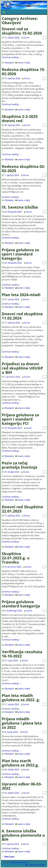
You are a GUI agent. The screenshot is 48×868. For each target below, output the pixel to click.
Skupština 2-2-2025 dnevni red (20, 119)
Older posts (8, 857)
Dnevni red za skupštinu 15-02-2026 (22, 31)
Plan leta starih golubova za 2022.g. (20, 763)
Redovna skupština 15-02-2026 (23, 72)
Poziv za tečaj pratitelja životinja (20, 465)
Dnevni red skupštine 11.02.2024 (22, 316)
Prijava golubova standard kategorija (21, 604)
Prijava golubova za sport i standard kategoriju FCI (20, 419)
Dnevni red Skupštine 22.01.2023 (22, 509)
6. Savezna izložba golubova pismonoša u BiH (23, 835)
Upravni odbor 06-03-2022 (22, 786)
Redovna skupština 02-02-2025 (23, 169)
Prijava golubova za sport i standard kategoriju (20, 254)
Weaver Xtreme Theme (37, 865)
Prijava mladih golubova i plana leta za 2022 (22, 723)
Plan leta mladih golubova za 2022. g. (21, 698)
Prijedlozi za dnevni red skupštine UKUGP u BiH (22, 368)
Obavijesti (9, 63)
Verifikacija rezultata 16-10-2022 (22, 654)
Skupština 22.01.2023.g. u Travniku (16, 558)
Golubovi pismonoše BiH (19, 862)
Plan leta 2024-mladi (21, 295)
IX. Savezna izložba (20, 207)
